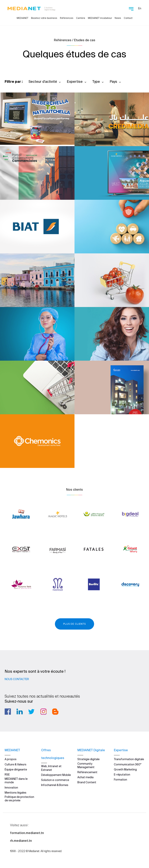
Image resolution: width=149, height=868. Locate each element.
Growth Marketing (125, 769)
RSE (7, 775)
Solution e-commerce (55, 780)
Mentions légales (16, 792)
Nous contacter (17, 679)
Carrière (81, 18)
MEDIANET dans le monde (16, 781)
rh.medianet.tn (21, 841)
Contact (128, 18)
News (118, 18)
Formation (120, 780)
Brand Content (87, 782)
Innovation (11, 787)
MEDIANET (23, 18)
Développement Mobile (56, 775)
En (140, 8)
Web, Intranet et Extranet (51, 768)
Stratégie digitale (88, 759)
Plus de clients (74, 624)
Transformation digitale (129, 759)
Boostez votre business (44, 18)
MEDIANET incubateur (100, 18)
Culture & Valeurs (16, 764)
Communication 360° (128, 764)
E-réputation (122, 775)
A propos (11, 759)
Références (67, 18)
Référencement (87, 772)
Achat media (85, 777)
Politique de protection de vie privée (19, 798)
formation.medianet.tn (27, 833)
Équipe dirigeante (16, 769)
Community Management (86, 765)
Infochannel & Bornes (55, 785)
